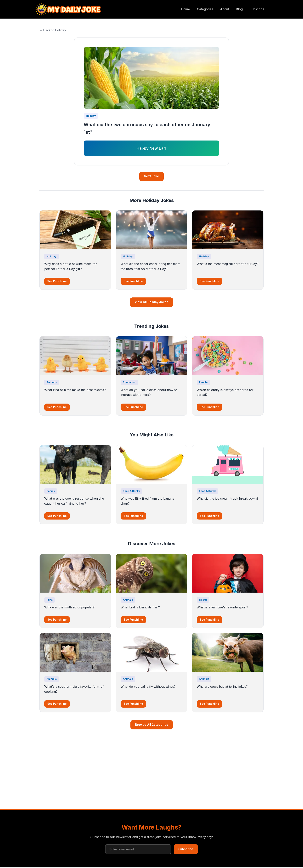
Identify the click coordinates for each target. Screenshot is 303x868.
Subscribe (257, 9)
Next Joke (151, 176)
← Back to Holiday (53, 30)
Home (186, 9)
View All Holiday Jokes (151, 302)
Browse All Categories (152, 725)
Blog (239, 9)
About (225, 9)
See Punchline (57, 281)
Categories (205, 9)
